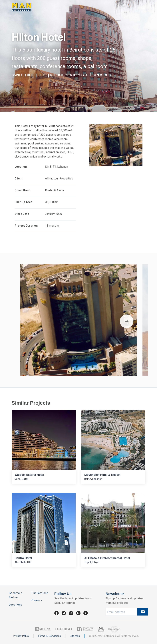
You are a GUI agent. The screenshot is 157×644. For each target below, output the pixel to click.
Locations (15, 605)
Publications (40, 593)
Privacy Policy (21, 636)
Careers (37, 600)
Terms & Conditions (49, 636)
